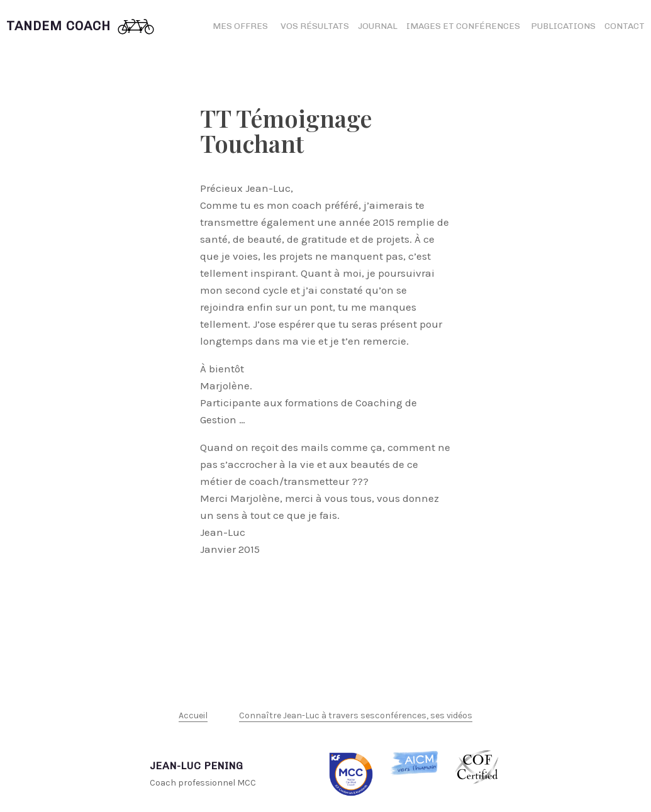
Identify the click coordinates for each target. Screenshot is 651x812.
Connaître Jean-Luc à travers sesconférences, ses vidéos (356, 715)
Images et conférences (464, 26)
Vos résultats (315, 26)
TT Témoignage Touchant (286, 131)
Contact (625, 26)
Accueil (193, 715)
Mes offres (240, 26)
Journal (378, 26)
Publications (563, 26)
